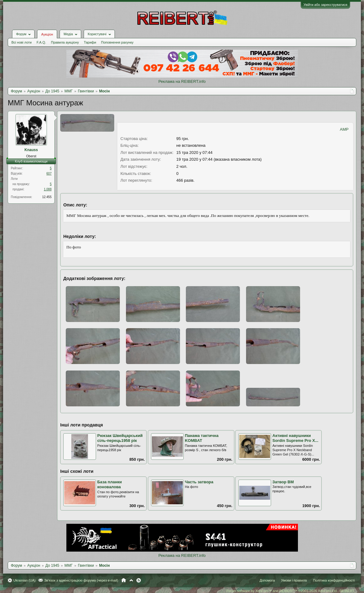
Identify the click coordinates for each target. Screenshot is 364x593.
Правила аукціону (65, 42)
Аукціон (47, 34)
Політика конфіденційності (334, 580)
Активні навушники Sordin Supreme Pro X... (295, 438)
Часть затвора (199, 482)
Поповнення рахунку (117, 42)
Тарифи (90, 42)
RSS (139, 580)
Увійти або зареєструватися (325, 5)
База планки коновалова (110, 485)
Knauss (31, 150)
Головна (124, 580)
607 (49, 174)
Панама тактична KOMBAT (202, 438)
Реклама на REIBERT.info (182, 81)
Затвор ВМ (283, 482)
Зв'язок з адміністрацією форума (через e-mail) (81, 580)
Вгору (131, 580)
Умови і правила (294, 580)
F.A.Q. (41, 42)
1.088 (48, 189)
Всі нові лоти (21, 42)
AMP (344, 129)
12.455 (47, 197)
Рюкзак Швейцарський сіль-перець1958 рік (120, 438)
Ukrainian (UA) (24, 580)
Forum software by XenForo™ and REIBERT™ (291, 591)
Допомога (267, 580)
